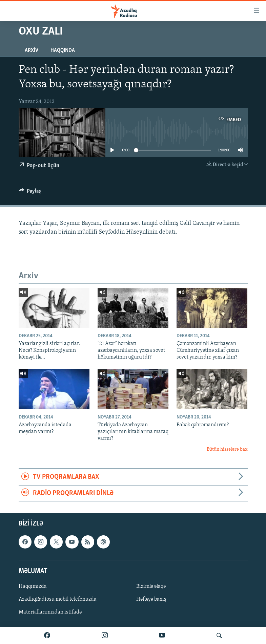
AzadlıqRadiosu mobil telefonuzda (58, 599)
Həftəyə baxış (151, 599)
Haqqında (63, 50)
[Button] (30, 193)
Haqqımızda (33, 586)
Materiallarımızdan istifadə (50, 612)
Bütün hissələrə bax (227, 449)
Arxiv (32, 50)
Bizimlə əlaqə (151, 586)
